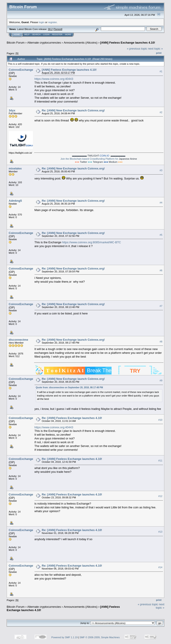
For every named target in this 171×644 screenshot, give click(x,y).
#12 (160, 496)
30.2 (50, 29)
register (52, 22)
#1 (161, 71)
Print (159, 53)
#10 (160, 420)
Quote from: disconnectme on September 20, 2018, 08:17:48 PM (69, 387)
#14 (160, 567)
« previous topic (137, 49)
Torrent (58, 29)
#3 (161, 170)
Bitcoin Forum (16, 43)
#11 (160, 461)
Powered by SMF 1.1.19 (65, 637)
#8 (161, 342)
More (68, 34)
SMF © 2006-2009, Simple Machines (100, 637)
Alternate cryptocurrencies (44, 43)
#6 (161, 270)
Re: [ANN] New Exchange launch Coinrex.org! (73, 110)
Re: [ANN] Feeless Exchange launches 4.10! (72, 418)
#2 (161, 112)
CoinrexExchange (21, 70)
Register (57, 34)
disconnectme (18, 340)
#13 (160, 532)
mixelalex (15, 168)
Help (27, 34)
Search (37, 34)
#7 (161, 306)
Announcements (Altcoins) (81, 43)
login (42, 22)
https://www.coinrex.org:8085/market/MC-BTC (92, 242)
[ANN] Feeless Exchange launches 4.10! (128, 43)
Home (17, 34)
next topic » (156, 49)
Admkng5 (15, 201)
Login (46, 34)
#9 (161, 380)
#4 (161, 203)
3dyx (12, 110)
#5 (161, 235)
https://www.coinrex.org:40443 (54, 79)
